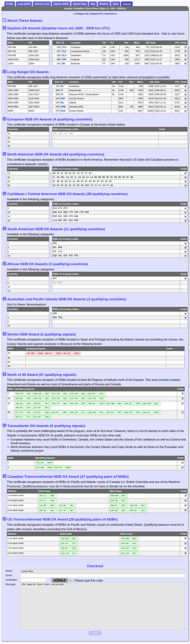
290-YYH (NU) (133, 413)
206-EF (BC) (138, 511)
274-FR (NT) (42, 408)
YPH (64, 60)
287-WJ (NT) (114, 413)
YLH (64, 51)
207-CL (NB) (47, 496)
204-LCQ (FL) (69, 553)
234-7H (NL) (47, 511)
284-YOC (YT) (78, 413)
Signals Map (80, 4)
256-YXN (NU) (78, 404)
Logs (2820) (24, 4)
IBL (62, 103)
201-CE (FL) (69, 543)
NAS (63, 111)
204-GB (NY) (69, 548)
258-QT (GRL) (97, 404)
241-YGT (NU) (96, 399)
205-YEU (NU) (42, 394)
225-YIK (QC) (42, 399)
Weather (104, 4)
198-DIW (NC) (69, 539)
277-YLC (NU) (23, 413)
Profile (10, 4)
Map (93, 4)
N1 (62, 86)
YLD (64, 47)
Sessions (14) (42, 4)
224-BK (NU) (23, 399)
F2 (62, 94)
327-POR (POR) (35, 353)
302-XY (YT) (23, 417)
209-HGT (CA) (129, 543)
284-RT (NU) (60, 413)
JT (62, 90)
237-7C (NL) (67, 511)
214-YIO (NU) (60, 394)
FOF (63, 99)
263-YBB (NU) (114, 404)
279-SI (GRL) (42, 413)
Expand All (96, 14)
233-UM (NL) (67, 506)
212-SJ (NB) (47, 501)
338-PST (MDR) (63, 468)
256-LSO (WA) (129, 553)
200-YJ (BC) (118, 506)
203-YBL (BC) (138, 506)
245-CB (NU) (23, 404)
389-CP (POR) (53, 353)
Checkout (110, 14)
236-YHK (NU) (60, 399)
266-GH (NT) (23, 408)
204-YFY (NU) (23, 394)
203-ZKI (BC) (118, 511)
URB (63, 107)
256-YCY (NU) (60, 404)
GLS (64, 55)
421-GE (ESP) (71, 353)
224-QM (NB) (47, 506)
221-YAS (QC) (78, 394)
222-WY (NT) (96, 394)
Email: (9, 575)
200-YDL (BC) (118, 501)
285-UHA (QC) (96, 413)
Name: (9, 571)
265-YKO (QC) (151, 404)
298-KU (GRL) (151, 413)
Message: (10, 584)
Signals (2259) (61, 4)
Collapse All (82, 14)
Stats (116, 4)
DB (63, 64)
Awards (127, 4)
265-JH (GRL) (133, 404)
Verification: (10, 580)
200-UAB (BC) (118, 496)
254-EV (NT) (42, 404)
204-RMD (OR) (129, 539)
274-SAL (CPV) (44, 463)
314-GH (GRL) (42, 417)
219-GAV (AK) (129, 548)
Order (95, 633)
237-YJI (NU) (78, 399)
